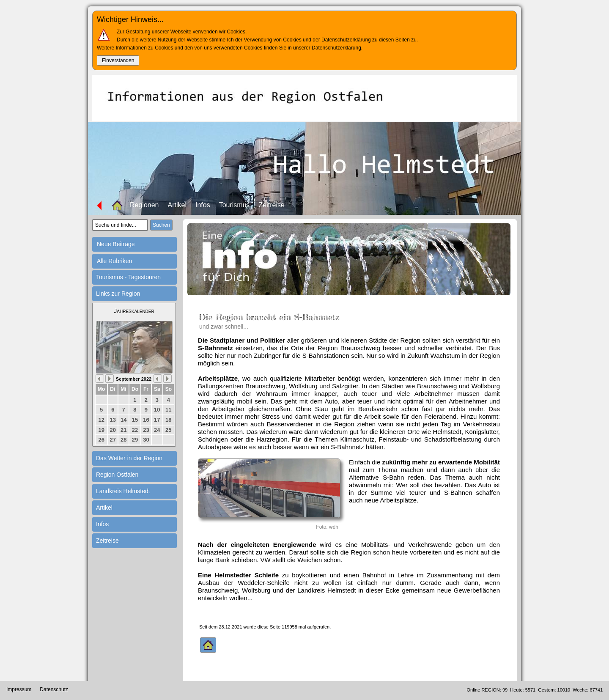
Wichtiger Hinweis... (130, 19)
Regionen (144, 205)
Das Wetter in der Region (129, 458)
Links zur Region (118, 294)
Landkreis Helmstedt (123, 491)
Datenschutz (54, 689)
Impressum (19, 689)
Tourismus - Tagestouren (128, 277)
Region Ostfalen (117, 475)
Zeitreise (272, 205)
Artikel (177, 205)
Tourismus (235, 205)
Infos (203, 205)
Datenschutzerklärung (336, 48)
